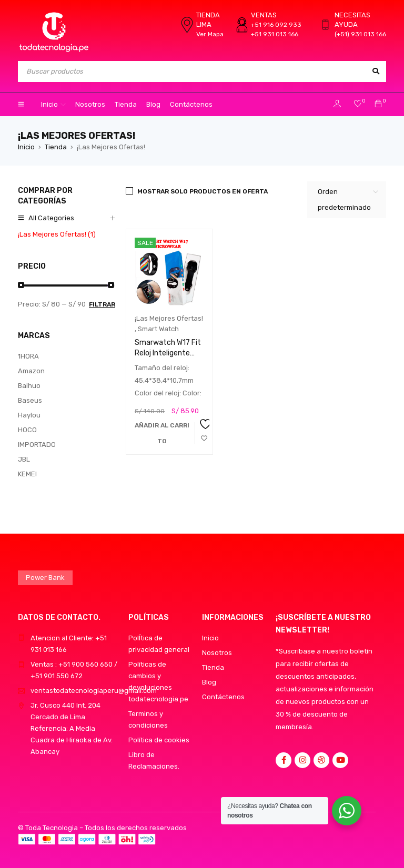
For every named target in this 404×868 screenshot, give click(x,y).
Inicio (26, 147)
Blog (209, 682)
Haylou (29, 415)
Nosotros (217, 653)
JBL (24, 459)
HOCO (27, 430)
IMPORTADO (37, 445)
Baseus (30, 400)
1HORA (28, 356)
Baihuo (29, 386)
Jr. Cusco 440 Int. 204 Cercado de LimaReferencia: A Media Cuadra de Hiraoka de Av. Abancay (72, 728)
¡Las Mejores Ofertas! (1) (57, 234)
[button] (162, 433)
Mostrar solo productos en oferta (203, 191)
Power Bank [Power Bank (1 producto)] (45, 578)
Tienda (56, 147)
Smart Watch (158, 329)
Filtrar (102, 304)
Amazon (31, 371)
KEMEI (27, 474)
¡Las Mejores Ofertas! (169, 318)
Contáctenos (223, 697)
